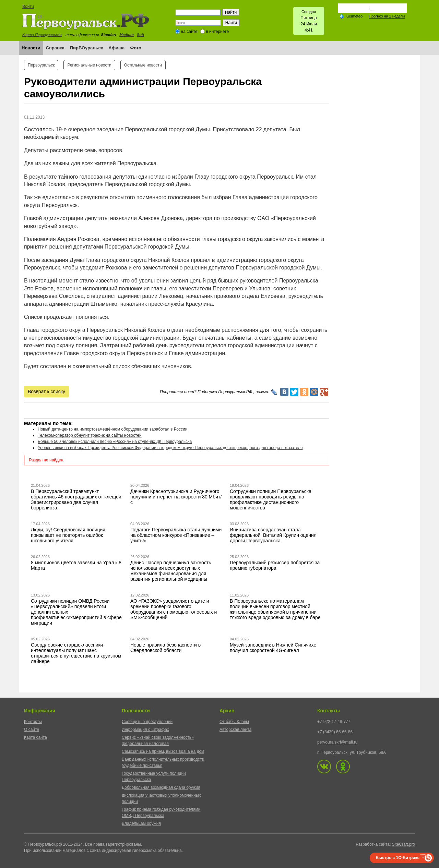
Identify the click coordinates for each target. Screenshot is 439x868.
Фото (136, 48)
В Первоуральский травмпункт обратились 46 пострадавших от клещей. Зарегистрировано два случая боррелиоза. (77, 499)
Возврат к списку (46, 391)
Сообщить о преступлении (147, 722)
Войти (28, 7)
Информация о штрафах (145, 730)
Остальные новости (143, 65)
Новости (31, 48)
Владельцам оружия (141, 823)
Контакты (33, 722)
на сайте (189, 32)
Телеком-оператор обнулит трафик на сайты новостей (90, 435)
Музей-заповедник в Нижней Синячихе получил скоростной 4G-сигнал (273, 648)
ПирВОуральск (87, 48)
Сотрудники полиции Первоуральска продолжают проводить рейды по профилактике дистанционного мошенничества (271, 499)
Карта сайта (35, 737)
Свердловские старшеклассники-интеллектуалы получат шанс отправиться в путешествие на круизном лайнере (76, 653)
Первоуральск (41, 65)
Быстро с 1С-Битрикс (398, 858)
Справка (55, 48)
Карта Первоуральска (42, 35)
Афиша (116, 48)
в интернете (217, 32)
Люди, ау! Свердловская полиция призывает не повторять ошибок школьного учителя (68, 535)
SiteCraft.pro (404, 844)
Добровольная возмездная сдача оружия (161, 787)
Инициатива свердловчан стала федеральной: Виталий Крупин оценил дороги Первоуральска (273, 535)
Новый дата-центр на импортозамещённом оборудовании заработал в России (112, 429)
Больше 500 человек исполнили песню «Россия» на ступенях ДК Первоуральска (115, 442)
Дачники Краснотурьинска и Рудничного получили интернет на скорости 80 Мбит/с (176, 497)
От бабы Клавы (234, 722)
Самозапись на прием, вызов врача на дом (163, 751)
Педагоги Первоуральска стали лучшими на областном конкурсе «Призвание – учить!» (176, 535)
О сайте (32, 730)
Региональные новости (89, 65)
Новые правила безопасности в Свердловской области (165, 648)
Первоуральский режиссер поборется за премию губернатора (275, 565)
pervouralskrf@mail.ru (337, 742)
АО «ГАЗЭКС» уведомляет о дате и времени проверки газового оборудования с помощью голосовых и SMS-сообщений (174, 609)
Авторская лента (235, 730)
